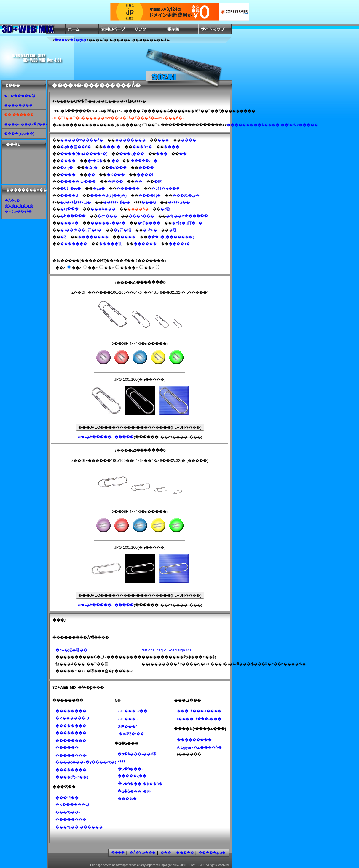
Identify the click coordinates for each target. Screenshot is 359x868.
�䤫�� (115, 181)
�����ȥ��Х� (108, 223)
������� (74, 244)
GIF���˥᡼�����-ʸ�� (133, 711)
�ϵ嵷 (165, 209)
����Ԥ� (150, 195)
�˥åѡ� (150, 230)
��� (163, 140)
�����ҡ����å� (82, 140)
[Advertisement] (21, 166)
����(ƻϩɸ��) (19, 134)
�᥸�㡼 (173, 230)
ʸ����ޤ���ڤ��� (199, 719)
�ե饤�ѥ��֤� (166, 188)
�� (183, 154)
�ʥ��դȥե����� (187, 216)
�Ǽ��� (185, 853)
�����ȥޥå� (212, 853)
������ (128, 188)
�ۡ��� (61, 40)
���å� (112, 147)
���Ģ (149, 202)
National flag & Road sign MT (166, 650)
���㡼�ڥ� (186, 195)
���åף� (142, 147)
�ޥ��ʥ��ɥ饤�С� (81, 230)
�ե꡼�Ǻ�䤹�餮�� (71, 650)
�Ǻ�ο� (12, 201)
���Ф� (69, 223)
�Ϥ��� (69, 209)
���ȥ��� (132, 154)
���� (189, 140)
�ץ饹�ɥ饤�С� (187, 223)
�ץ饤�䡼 (122, 230)
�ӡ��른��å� (76, 147)
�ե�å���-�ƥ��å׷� (140, 784)
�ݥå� (99, 188)
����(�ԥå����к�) (84, 154)
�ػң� (67, 168)
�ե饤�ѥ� (71, 188)
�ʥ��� (107, 216)
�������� (18, 105)
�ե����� (73, 216)
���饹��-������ (79, 827)
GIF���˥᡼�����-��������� (128, 719)
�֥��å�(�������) (171, 237)
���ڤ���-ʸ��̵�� (199, 711)
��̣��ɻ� (179, 244)
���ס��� (141, 216)
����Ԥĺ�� (116, 202)
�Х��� (116, 175)
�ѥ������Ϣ (20, 96)
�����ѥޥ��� (78, 181)
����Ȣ (146, 175)
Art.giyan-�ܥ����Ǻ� (199, 747)
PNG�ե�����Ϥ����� (106, 437)
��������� (194, 740)
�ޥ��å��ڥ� (76, 202)
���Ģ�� (179, 202)
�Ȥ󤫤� (63, 237)
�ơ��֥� (118, 168)
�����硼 (111, 244)
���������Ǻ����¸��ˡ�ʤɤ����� (272, 125)
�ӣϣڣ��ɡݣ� (18, 211)
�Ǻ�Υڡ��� (143, 853)
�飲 (158, 181)
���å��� (103, 209)
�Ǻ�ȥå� (78, 40)
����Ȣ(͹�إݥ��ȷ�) (109, 195)
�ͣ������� (19, 206)
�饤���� (149, 223)
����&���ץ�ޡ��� (27, 124)
